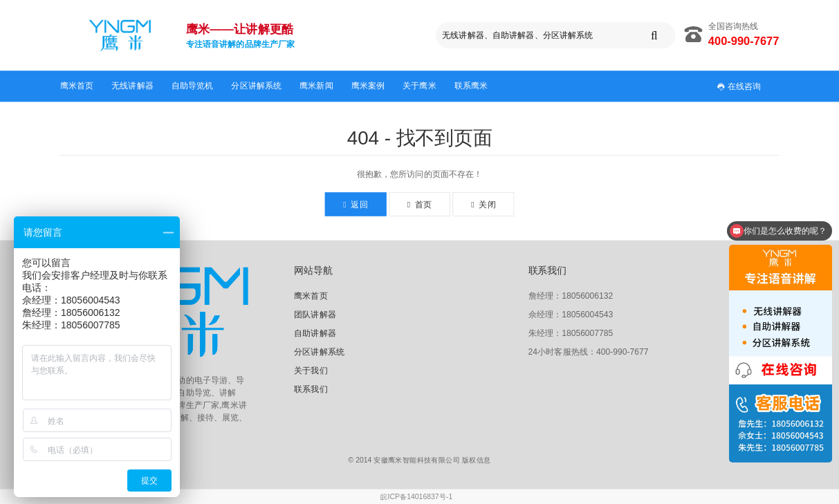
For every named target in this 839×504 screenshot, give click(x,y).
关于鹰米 (419, 86)
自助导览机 (193, 86)
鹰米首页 (77, 86)
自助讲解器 (315, 333)
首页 (419, 205)
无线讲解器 (132, 86)
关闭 (483, 205)
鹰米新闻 (316, 86)
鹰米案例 (368, 86)
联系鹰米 (471, 86)
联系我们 (311, 389)
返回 (355, 205)
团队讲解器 (315, 315)
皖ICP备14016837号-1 (416, 497)
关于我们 (311, 370)
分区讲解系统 (256, 86)
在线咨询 (739, 86)
